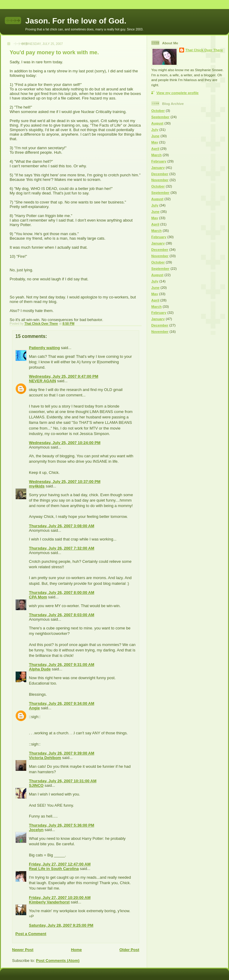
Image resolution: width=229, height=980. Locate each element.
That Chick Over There (204, 50)
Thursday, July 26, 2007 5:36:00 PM (62, 825)
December (160, 174)
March (156, 155)
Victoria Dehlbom (45, 758)
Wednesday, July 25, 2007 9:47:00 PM (64, 376)
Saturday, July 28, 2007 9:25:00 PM (61, 925)
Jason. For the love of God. (76, 21)
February (159, 161)
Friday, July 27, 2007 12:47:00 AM (60, 864)
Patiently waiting (44, 348)
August (157, 123)
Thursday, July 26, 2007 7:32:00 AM (62, 548)
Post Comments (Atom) (58, 961)
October (158, 110)
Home (76, 950)
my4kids (37, 486)
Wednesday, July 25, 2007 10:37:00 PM (65, 482)
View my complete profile (177, 93)
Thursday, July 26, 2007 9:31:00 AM (62, 665)
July (155, 129)
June (155, 136)
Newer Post (23, 950)
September (160, 117)
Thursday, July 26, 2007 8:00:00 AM (62, 592)
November (160, 180)
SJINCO (36, 785)
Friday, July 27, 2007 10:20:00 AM (60, 898)
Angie (34, 708)
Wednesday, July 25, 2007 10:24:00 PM (65, 443)
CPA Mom (38, 597)
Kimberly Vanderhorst (49, 902)
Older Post (129, 950)
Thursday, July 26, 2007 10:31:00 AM (63, 781)
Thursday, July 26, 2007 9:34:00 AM (62, 703)
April (155, 148)
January (158, 167)
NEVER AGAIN (42, 381)
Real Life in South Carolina (54, 869)
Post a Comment (31, 934)
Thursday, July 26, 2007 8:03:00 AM (62, 615)
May (155, 142)
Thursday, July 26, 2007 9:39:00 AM (62, 753)
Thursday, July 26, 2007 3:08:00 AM (62, 526)
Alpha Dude (40, 669)
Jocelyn (36, 830)
